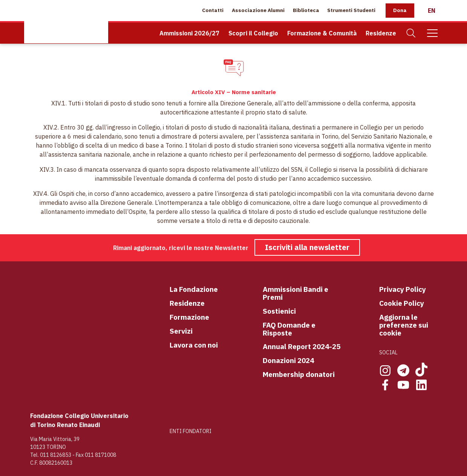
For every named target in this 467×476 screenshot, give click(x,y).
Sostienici (279, 311)
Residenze (381, 33)
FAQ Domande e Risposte (289, 329)
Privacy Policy (403, 289)
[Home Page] (66, 22)
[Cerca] (411, 33)
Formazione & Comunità (322, 33)
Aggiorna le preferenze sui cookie (404, 325)
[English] (432, 11)
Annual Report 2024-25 (302, 347)
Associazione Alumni (258, 10)
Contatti (213, 10)
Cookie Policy (402, 303)
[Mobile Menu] (432, 33)
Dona (400, 10)
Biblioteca (306, 10)
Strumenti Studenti (351, 10)
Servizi (181, 331)
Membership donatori (299, 375)
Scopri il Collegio (253, 33)
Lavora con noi (194, 345)
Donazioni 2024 (288, 361)
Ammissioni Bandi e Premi (296, 293)
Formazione (189, 317)
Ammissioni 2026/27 (189, 33)
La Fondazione (194, 289)
